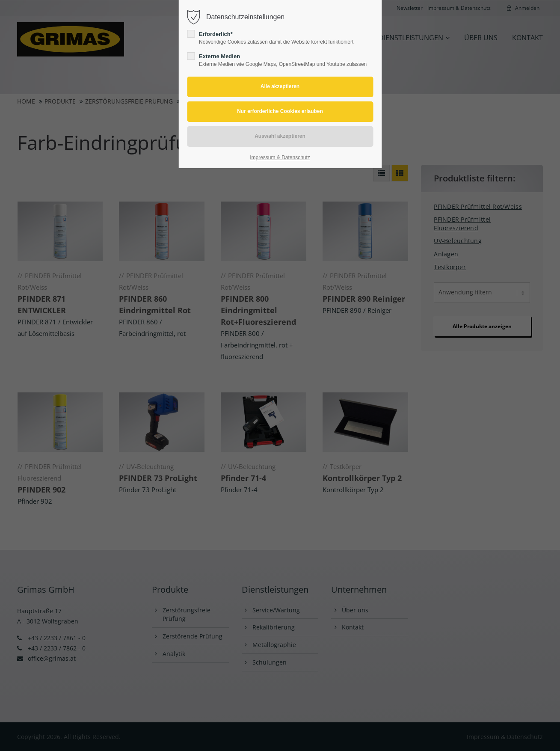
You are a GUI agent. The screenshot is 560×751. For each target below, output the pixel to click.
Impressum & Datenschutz (280, 157)
